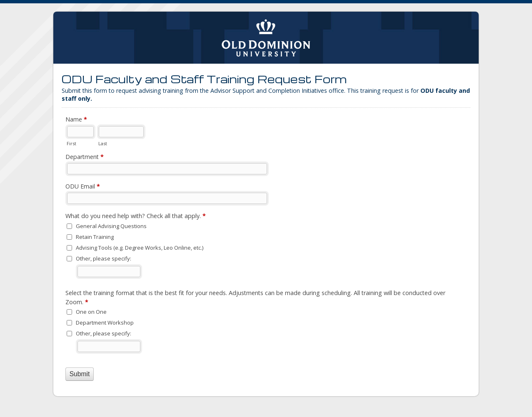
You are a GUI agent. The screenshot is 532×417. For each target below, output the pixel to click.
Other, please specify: (104, 258)
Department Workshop (105, 323)
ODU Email (83, 187)
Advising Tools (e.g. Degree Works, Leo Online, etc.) (140, 248)
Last (103, 143)
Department (85, 157)
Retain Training (95, 237)
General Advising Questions (111, 226)
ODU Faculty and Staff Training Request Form (266, 38)
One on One (91, 312)
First (71, 143)
